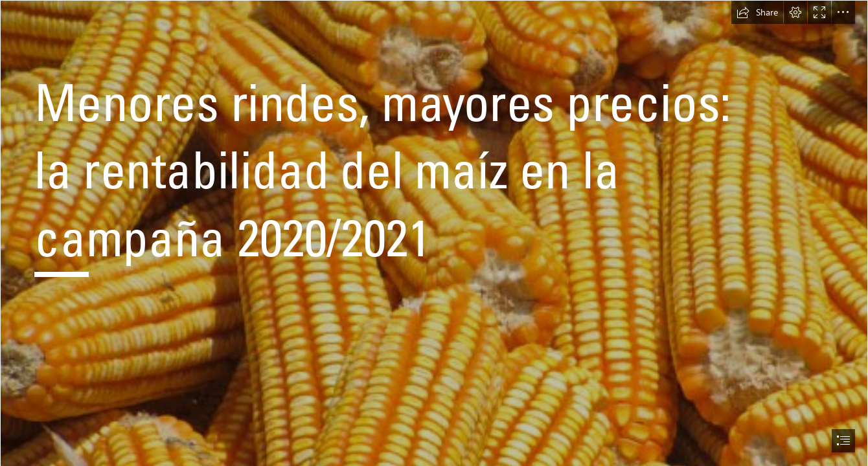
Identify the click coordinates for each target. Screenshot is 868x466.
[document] (434, 233)
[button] (757, 12)
